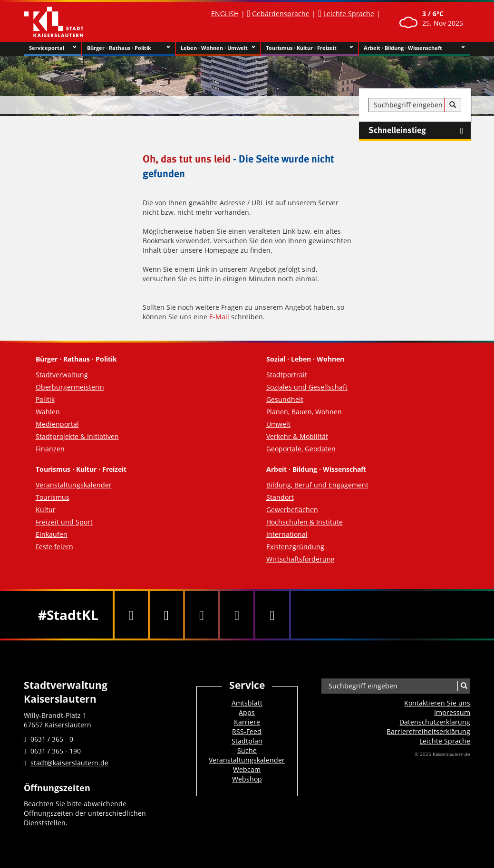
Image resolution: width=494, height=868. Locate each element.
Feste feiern (54, 547)
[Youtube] (202, 615)
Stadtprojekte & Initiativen (77, 436)
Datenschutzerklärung (435, 722)
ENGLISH (225, 14)
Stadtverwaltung (62, 375)
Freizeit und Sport (64, 522)
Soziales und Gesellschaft (307, 387)
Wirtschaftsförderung (300, 559)
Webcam (247, 769)
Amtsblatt (247, 703)
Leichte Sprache (349, 14)
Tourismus (53, 497)
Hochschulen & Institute (305, 522)
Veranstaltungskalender (74, 485)
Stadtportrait (287, 375)
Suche (247, 750)
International (287, 534)
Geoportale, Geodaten (301, 449)
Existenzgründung (295, 547)
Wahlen (48, 412)
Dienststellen (45, 823)
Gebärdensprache (281, 14)
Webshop (247, 779)
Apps (247, 712)
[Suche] (453, 105)
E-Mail (219, 317)
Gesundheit (285, 399)
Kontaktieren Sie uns (437, 703)
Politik (45, 399)
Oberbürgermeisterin (70, 387)
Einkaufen (52, 534)
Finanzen (50, 449)
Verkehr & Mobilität (297, 436)
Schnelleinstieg (420, 131)
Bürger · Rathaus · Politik (129, 48)
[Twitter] (166, 615)
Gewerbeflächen (292, 510)
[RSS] (272, 615)
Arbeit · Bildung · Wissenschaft (414, 48)
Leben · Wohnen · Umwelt (218, 48)
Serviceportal (53, 48)
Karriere (247, 722)
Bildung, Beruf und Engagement (317, 485)
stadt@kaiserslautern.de (69, 763)
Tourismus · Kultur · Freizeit (310, 48)
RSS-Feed (247, 731)
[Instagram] (237, 615)
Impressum (452, 712)
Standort (280, 497)
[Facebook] (131, 615)
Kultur (46, 510)
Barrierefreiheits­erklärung (428, 731)
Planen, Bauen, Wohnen (304, 412)
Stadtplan (247, 741)
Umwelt (278, 424)
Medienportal (57, 424)
